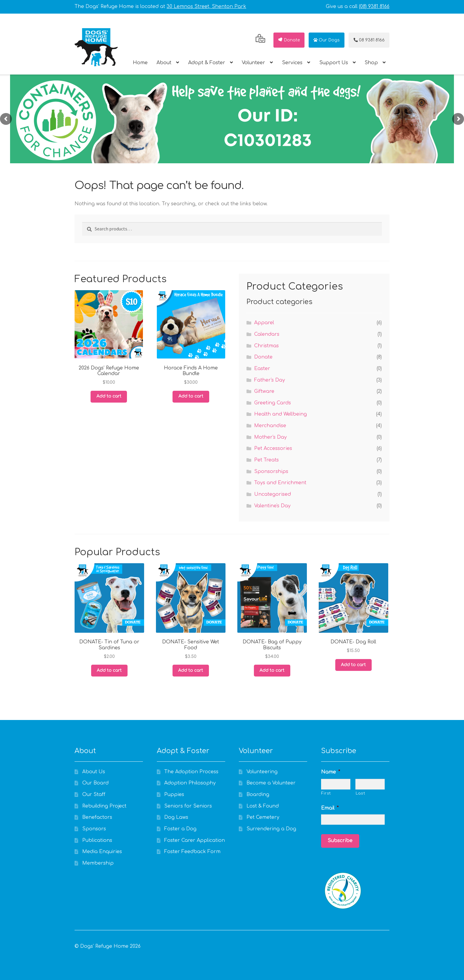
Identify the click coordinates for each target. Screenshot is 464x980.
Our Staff (94, 795)
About (164, 63)
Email (330, 808)
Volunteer (253, 63)
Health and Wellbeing (281, 414)
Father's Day (270, 380)
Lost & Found (263, 806)
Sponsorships (271, 472)
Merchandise (270, 426)
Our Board (95, 783)
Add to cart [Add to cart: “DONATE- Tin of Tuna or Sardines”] (109, 670)
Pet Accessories (273, 448)
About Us (94, 772)
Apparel (264, 323)
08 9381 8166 (369, 40)
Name (331, 772)
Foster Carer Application (195, 840)
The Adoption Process (191, 772)
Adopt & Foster (207, 63)
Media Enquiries (102, 852)
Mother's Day (270, 437)
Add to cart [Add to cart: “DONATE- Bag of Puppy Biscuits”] (272, 670)
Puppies (174, 795)
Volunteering (262, 772)
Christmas (266, 346)
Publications (97, 840)
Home (140, 63)
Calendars (267, 334)
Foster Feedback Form (192, 852)
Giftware (264, 391)
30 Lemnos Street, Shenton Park (206, 7)
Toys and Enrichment (280, 483)
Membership (98, 863)
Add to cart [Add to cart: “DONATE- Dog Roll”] (353, 665)
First (326, 793)
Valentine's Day (272, 506)
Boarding (258, 795)
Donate (289, 40)
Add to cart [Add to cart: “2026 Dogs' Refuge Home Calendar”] (109, 396)
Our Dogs (327, 40)
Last (361, 793)
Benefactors (97, 817)
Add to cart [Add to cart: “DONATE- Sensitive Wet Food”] (191, 670)
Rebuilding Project (104, 806)
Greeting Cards (273, 403)
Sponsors (94, 829)
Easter (262, 369)
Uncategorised (273, 494)
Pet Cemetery (263, 817)
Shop (371, 63)
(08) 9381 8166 (374, 7)
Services (292, 63)
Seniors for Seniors (188, 806)
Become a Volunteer (271, 783)
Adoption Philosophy (190, 783)
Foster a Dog (180, 829)
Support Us (334, 63)
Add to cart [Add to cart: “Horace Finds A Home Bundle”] (191, 396)
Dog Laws (176, 817)
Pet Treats (266, 460)
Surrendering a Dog (271, 829)
